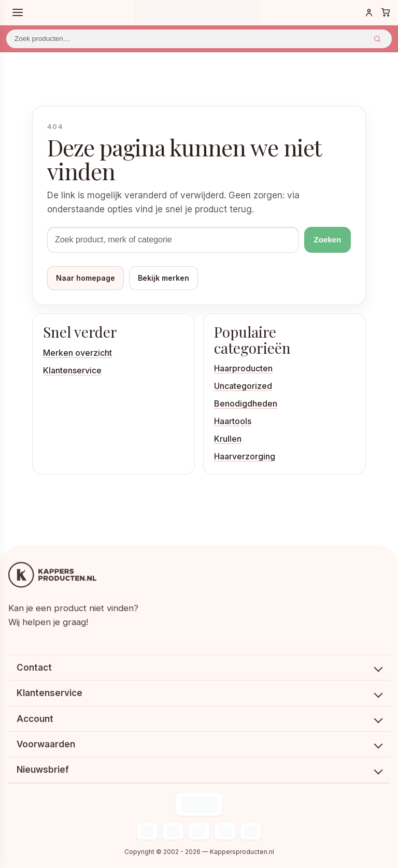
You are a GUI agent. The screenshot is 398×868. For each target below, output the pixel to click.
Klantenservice (72, 370)
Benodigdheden (246, 403)
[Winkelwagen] (386, 12)
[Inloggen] (369, 12)
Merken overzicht (77, 353)
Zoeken (377, 39)
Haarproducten (243, 368)
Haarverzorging (245, 456)
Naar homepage (86, 278)
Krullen (228, 439)
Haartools (233, 421)
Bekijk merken (164, 278)
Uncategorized (243, 386)
